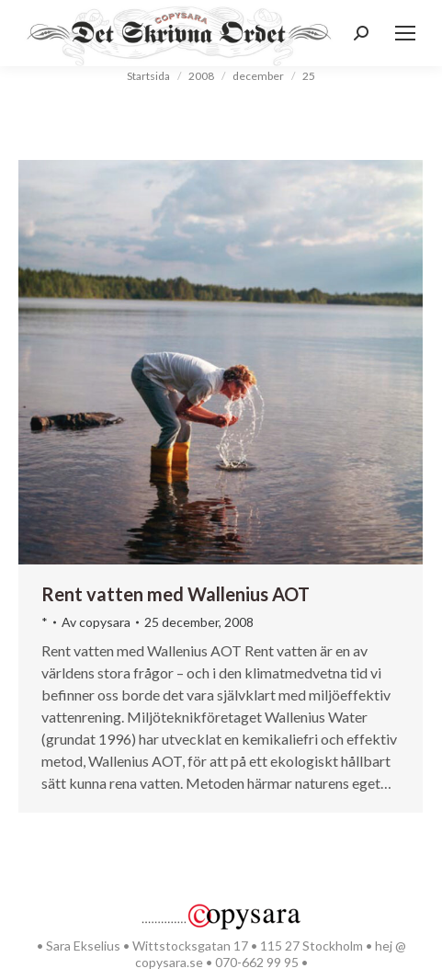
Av (96, 622)
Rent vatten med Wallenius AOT (176, 594)
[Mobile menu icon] (405, 33)
